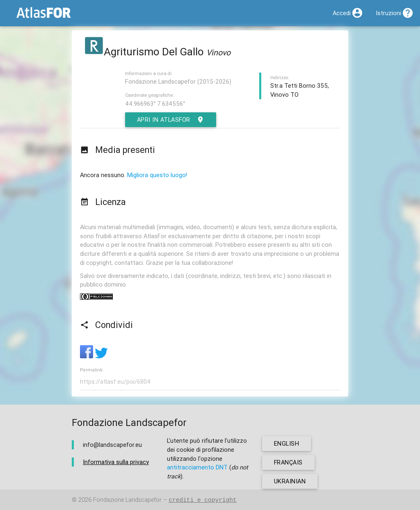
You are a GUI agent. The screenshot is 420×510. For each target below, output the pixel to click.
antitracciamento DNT (197, 467)
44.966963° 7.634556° (155, 104)
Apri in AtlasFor (171, 120)
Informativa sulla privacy (116, 462)
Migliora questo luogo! (157, 175)
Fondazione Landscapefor (127, 500)
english (287, 443)
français (289, 462)
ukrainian (290, 481)
